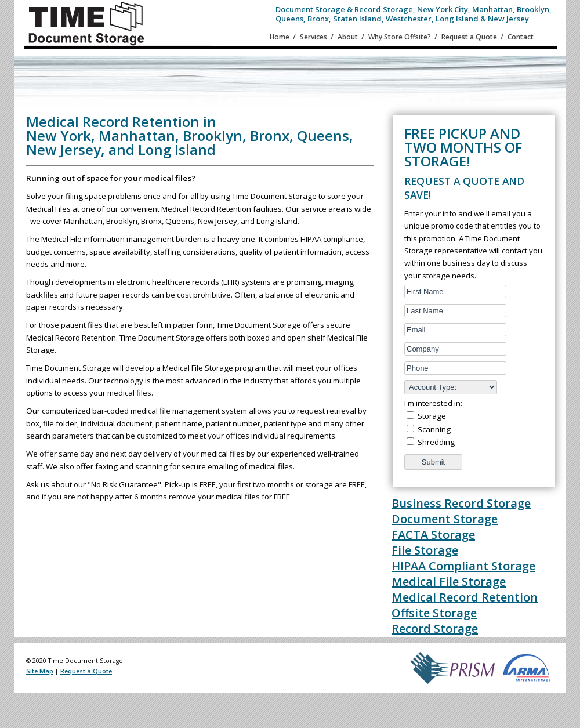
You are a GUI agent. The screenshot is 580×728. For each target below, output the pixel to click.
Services (313, 37)
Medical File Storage (449, 582)
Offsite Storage (434, 613)
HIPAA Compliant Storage (463, 566)
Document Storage (445, 519)
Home (280, 37)
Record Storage (435, 629)
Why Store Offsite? (400, 37)
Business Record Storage (461, 503)
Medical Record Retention (465, 597)
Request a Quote (469, 37)
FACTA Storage (433, 535)
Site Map (40, 671)
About (348, 37)
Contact (521, 37)
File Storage (425, 550)
